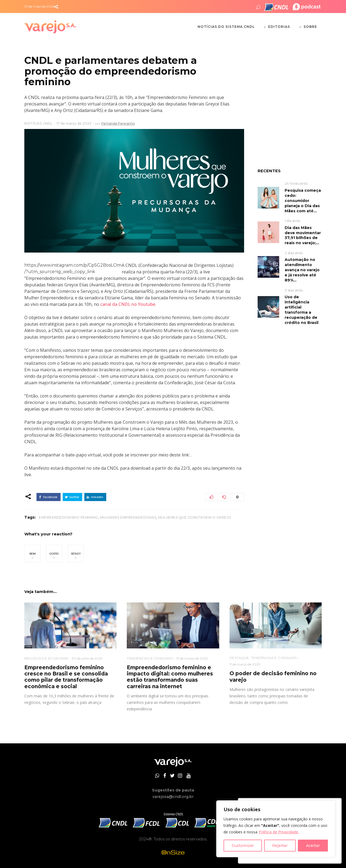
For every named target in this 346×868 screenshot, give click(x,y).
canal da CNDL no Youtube (128, 304)
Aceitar (313, 846)
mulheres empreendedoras (128, 517)
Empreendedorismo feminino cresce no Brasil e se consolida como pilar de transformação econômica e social (66, 677)
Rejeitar (280, 846)
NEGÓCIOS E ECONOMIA (46, 658)
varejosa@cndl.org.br (173, 797)
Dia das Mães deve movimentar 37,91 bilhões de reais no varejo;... (303, 235)
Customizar (243, 846)
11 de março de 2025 (245, 664)
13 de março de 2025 (192, 658)
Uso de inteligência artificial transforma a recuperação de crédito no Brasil (302, 310)
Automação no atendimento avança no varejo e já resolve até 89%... (302, 270)
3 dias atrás (294, 290)
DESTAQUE (239, 658)
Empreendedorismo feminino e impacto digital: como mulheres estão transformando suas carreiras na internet (170, 677)
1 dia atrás (292, 221)
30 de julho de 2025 (87, 658)
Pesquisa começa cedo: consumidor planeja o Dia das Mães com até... (303, 201)
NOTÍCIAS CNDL (39, 123)
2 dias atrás (294, 253)
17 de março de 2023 (74, 123)
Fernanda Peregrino (118, 123)
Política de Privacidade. (279, 832)
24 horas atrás (296, 183)
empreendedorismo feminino (69, 517)
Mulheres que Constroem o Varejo (195, 517)
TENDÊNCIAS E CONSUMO (150, 658)
